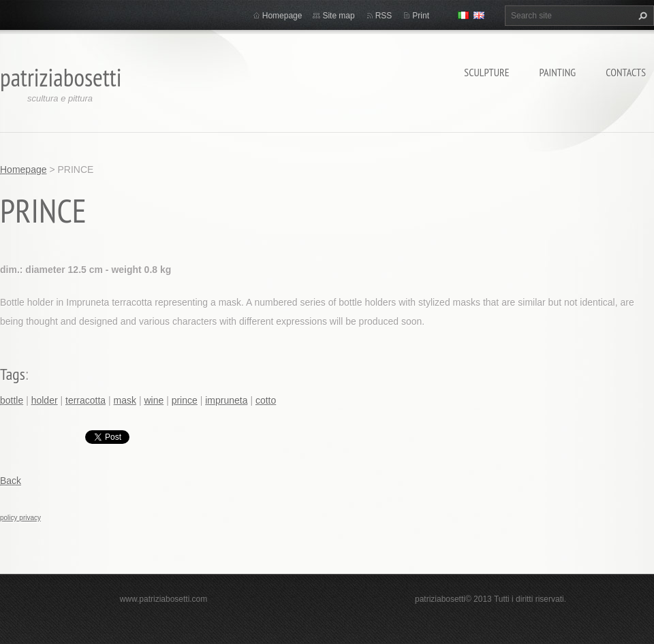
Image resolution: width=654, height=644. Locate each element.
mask (125, 400)
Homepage (282, 16)
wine (154, 400)
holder (45, 400)
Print (421, 16)
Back (11, 481)
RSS (384, 16)
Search (641, 16)
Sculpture (486, 72)
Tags (13, 374)
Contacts (626, 72)
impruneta (226, 400)
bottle (12, 400)
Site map (338, 16)
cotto (266, 400)
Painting (558, 72)
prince (185, 400)
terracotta (85, 400)
